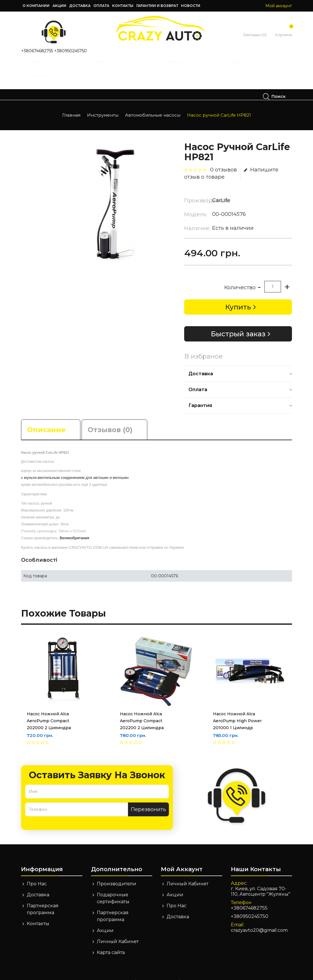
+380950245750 (70, 51)
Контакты (123, 6)
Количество (240, 277)
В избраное (203, 346)
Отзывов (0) (110, 419)
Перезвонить (148, 799)
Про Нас (37, 873)
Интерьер (149, 67)
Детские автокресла (53, 67)
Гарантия (200, 395)
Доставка (80, 6)
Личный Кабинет (118, 931)
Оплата (101, 6)
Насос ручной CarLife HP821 (219, 104)
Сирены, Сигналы (192, 67)
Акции (59, 6)
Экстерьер (47, 82)
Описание (46, 419)
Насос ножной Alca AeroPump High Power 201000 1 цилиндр (237, 710)
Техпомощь (239, 67)
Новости (191, 6)
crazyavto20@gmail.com (259, 920)
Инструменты (107, 67)
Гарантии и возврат (157, 6)
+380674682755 (37, 51)
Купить (238, 296)
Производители (117, 873)
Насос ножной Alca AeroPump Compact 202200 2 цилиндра (142, 710)
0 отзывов (224, 159)
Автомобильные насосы (153, 104)
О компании (36, 6)
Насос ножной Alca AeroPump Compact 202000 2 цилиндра (49, 710)
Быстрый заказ (238, 323)
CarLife (221, 190)
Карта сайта (111, 942)
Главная (71, 104)
